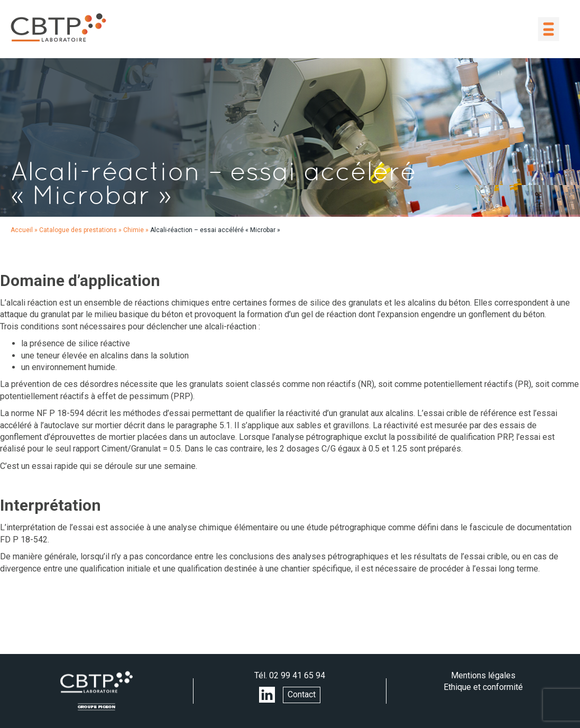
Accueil (22, 230)
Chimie (134, 230)
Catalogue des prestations (78, 230)
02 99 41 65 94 (297, 675)
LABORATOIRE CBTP (58, 27)
